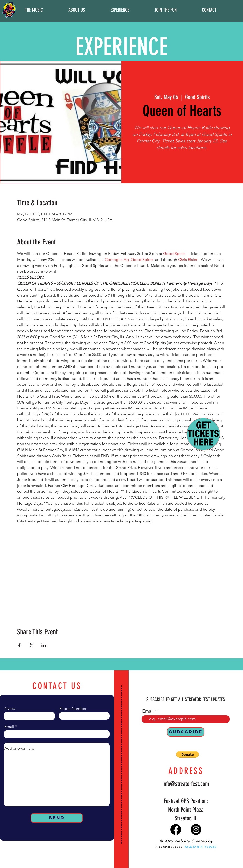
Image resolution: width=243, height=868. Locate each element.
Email (9, 727)
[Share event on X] (32, 645)
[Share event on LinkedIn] (44, 645)
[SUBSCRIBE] (186, 732)
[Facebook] (176, 829)
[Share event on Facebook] (19, 645)
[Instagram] (196, 829)
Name (10, 708)
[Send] (57, 818)
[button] (34, 10)
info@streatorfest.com (186, 784)
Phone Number (73, 709)
